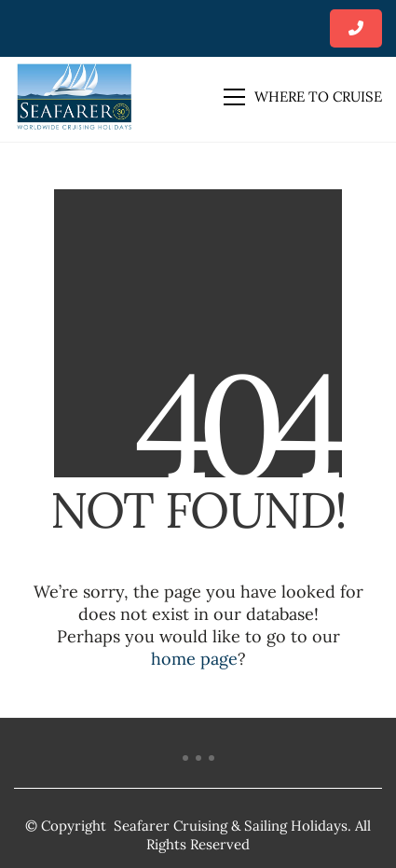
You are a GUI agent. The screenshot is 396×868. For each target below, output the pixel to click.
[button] (303, 97)
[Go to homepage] (75, 97)
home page (194, 659)
